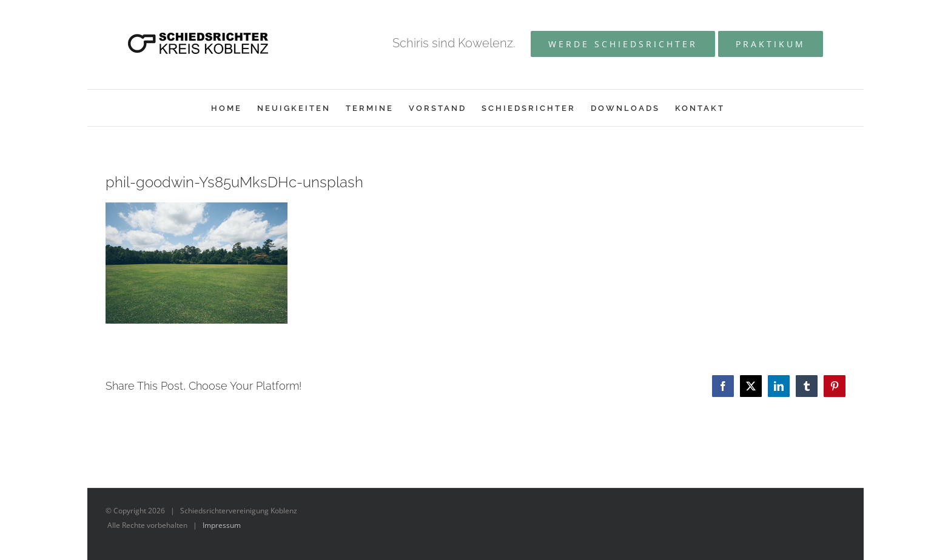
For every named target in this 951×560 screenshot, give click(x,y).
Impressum (222, 525)
